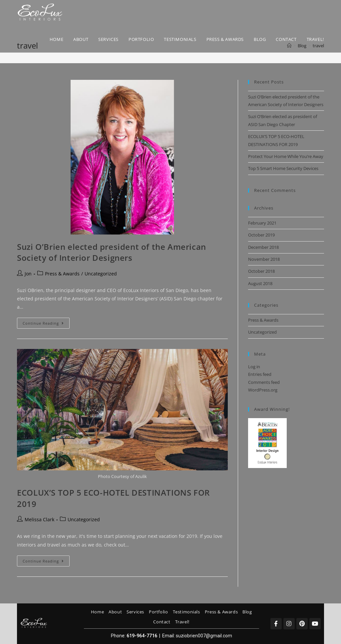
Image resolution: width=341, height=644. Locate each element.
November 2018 (264, 259)
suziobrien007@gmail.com (204, 636)
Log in (254, 367)
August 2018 (260, 283)
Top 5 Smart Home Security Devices (283, 168)
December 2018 (263, 247)
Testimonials (186, 612)
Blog (247, 612)
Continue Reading (46, 322)
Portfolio (158, 612)
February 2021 (262, 223)
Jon (28, 274)
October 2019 (261, 235)
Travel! (182, 622)
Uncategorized (101, 274)
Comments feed (264, 382)
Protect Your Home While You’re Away (286, 156)
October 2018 (261, 271)
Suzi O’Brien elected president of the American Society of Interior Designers (112, 252)
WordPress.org (263, 390)
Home (97, 612)
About (115, 612)
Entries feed (260, 374)
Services (135, 612)
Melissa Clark (39, 519)
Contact (162, 622)
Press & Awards (62, 274)
